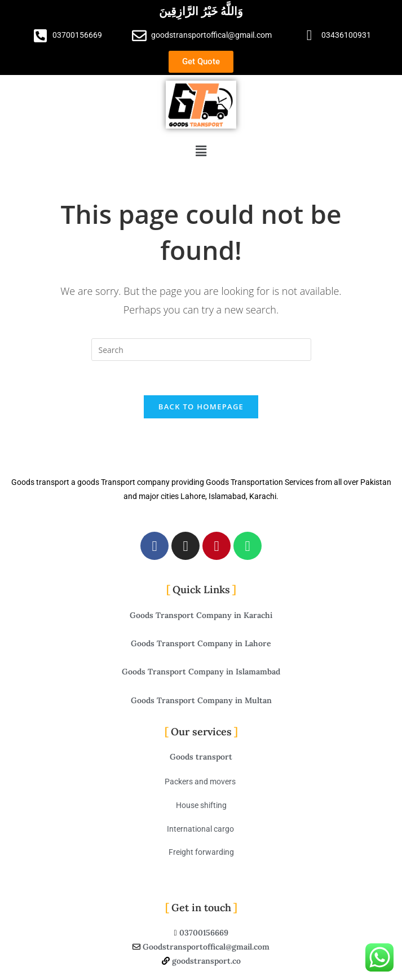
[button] (201, 151)
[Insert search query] (201, 350)
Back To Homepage (201, 407)
